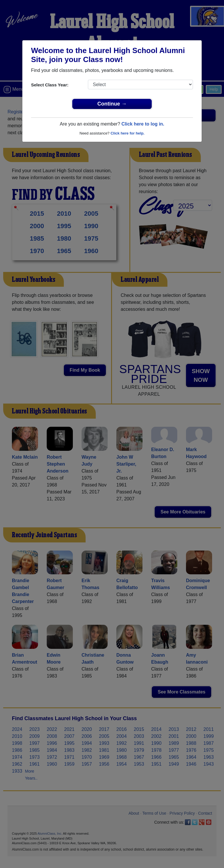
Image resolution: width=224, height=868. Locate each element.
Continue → (112, 104)
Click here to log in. (143, 124)
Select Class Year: (50, 85)
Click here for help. (128, 133)
